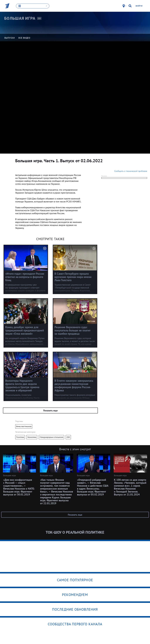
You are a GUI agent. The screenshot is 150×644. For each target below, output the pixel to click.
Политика (20, 437)
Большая (20, 18)
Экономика (32, 437)
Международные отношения (51, 437)
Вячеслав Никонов (24, 426)
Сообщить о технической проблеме (131, 171)
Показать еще (50, 410)
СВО (68, 437)
